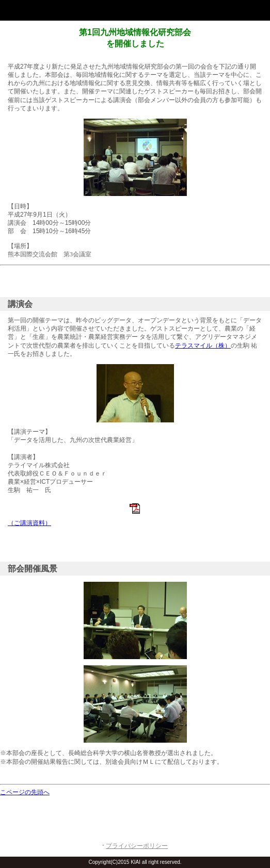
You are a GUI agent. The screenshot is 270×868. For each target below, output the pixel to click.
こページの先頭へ (25, 792)
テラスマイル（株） (203, 346)
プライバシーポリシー (137, 846)
